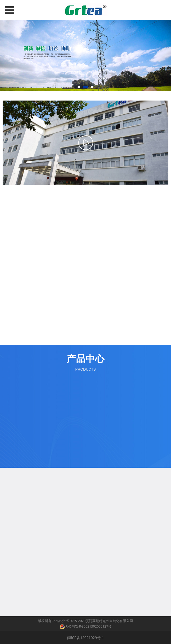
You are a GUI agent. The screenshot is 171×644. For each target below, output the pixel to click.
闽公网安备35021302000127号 (88, 626)
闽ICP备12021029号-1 (86, 638)
